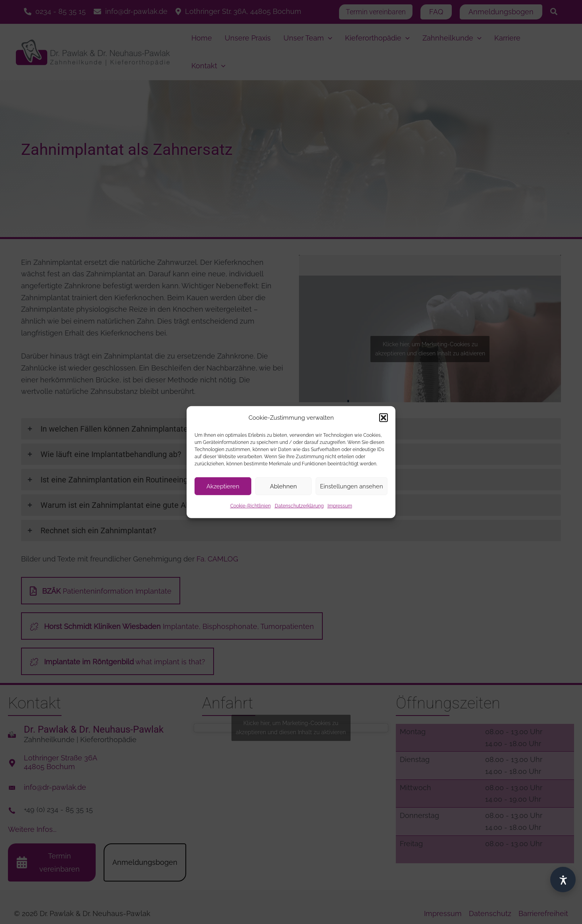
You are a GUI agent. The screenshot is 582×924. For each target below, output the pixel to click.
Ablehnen (283, 486)
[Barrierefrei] (563, 880)
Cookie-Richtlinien (251, 506)
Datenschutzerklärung (299, 506)
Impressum (340, 506)
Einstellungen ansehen (352, 486)
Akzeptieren (223, 486)
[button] (384, 418)
